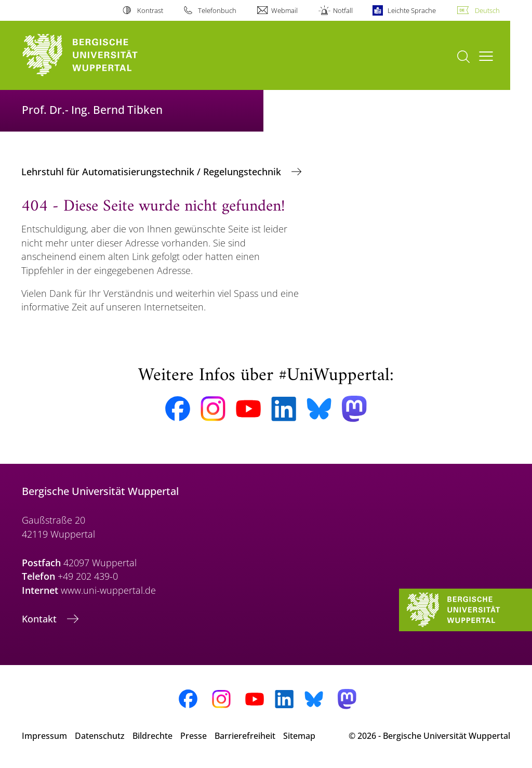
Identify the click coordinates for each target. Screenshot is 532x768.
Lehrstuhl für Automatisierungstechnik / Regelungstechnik (152, 172)
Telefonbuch (217, 10)
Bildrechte (152, 736)
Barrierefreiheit (245, 736)
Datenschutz (100, 736)
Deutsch (487, 10)
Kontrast (150, 10)
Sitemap (299, 736)
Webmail (284, 10)
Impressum (44, 736)
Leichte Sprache (412, 10)
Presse (194, 736)
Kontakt (41, 619)
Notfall (343, 10)
